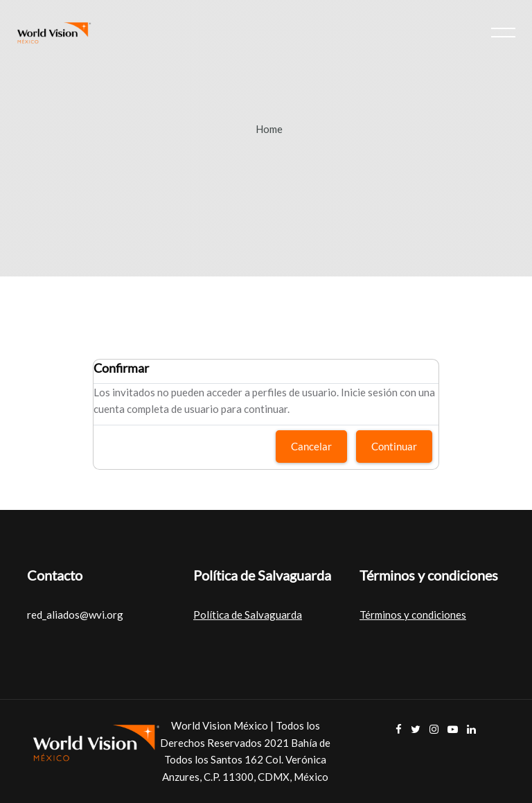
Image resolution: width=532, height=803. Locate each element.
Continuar (394, 446)
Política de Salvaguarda (248, 615)
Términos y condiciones (413, 615)
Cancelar (311, 446)
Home (269, 129)
